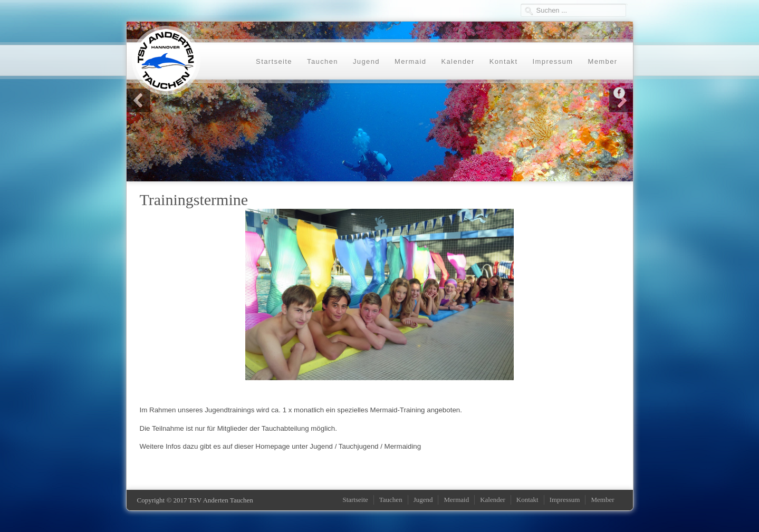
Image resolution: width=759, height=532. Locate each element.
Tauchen (323, 61)
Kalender (458, 61)
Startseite (274, 61)
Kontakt (504, 61)
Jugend (366, 61)
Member (602, 61)
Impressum (553, 61)
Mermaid (410, 61)
